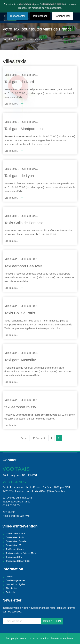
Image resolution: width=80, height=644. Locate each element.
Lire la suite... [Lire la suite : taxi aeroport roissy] (12, 425)
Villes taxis (11, 75)
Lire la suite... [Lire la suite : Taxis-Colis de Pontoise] (12, 241)
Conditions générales (16, 580)
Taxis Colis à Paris (20, 313)
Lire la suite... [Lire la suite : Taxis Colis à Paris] (12, 335)
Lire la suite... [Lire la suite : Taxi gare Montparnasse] (12, 151)
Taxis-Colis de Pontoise (24, 223)
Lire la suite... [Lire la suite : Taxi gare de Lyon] (12, 198)
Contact (9, 576)
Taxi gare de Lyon (19, 176)
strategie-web (67, 639)
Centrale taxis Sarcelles (17, 541)
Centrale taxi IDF (14, 545)
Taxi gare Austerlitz (20, 360)
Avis (27, 516)
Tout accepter (18, 16)
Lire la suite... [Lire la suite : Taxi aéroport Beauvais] (12, 288)
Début (24, 438)
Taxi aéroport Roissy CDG (18, 561)
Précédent (39, 438)
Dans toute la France (15, 533)
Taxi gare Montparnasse (24, 129)
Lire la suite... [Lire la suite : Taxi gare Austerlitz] (12, 382)
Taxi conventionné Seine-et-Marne (21, 553)
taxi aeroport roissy (20, 407)
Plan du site (11, 588)
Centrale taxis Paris (15, 537)
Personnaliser (62, 16)
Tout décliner (40, 16)
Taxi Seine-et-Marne (15, 549)
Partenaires (11, 592)
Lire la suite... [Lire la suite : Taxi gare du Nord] (12, 104)
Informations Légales (15, 584)
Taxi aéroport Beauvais (23, 266)
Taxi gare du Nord (19, 82)
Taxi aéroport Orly (14, 557)
